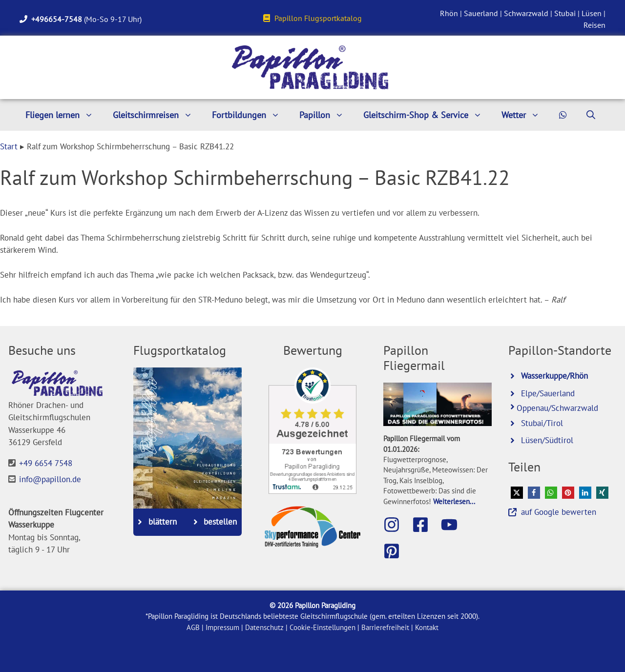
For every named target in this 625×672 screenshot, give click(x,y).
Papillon (326, 115)
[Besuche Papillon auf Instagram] (396, 525)
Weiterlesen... (454, 501)
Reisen (594, 25)
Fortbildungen (251, 115)
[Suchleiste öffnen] (591, 115)
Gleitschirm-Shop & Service (427, 115)
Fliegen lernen (64, 115)
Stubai (565, 13)
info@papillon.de (50, 479)
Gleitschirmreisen (157, 115)
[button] (517, 493)
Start (9, 146)
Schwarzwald (526, 13)
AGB (193, 627)
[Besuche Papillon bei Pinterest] (396, 551)
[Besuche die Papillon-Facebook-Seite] (425, 525)
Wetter (525, 115)
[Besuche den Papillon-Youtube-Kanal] (454, 525)
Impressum (222, 627)
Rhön (449, 13)
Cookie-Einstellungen (323, 627)
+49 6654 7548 (46, 463)
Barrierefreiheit (385, 627)
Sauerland (481, 13)
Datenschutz (264, 627)
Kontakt (427, 627)
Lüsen (592, 13)
